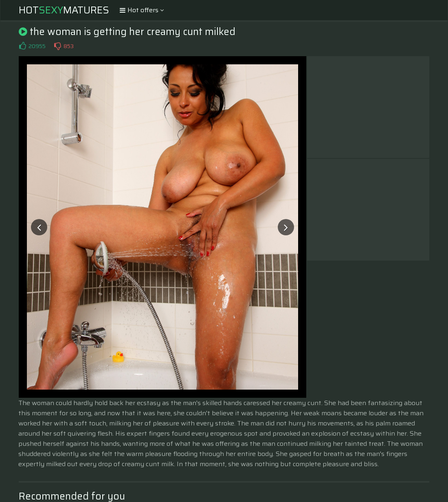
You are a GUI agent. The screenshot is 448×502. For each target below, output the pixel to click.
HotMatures (64, 10)
